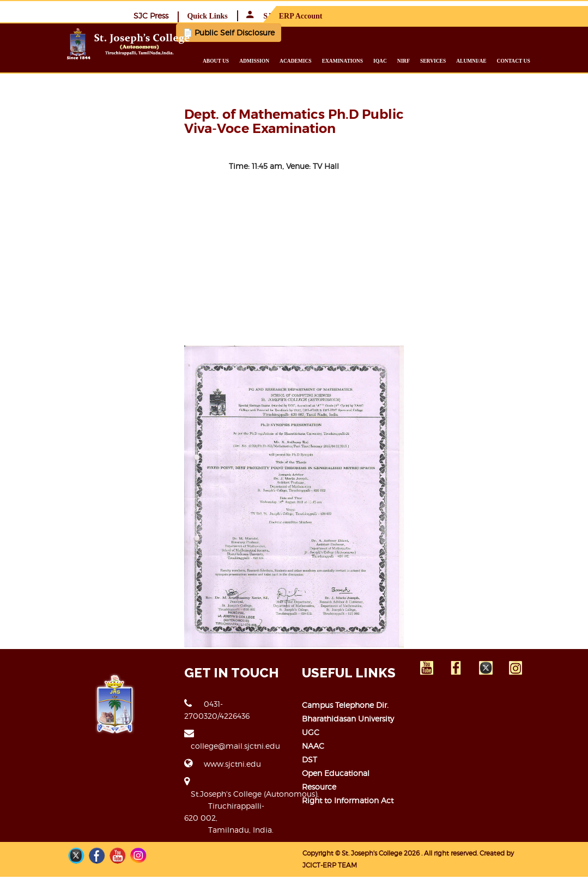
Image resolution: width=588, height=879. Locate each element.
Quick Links (435, 16)
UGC (311, 770)
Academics (324, 60)
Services (461, 60)
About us (244, 60)
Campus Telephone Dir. (346, 743)
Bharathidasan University (348, 757)
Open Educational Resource (354, 811)
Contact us (541, 60)
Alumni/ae (499, 60)
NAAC (314, 784)
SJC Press (379, 15)
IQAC (408, 60)
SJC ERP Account (512, 16)
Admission (283, 60)
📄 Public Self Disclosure (215, 32)
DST (310, 798)
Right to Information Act (348, 825)
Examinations (370, 60)
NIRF (432, 60)
